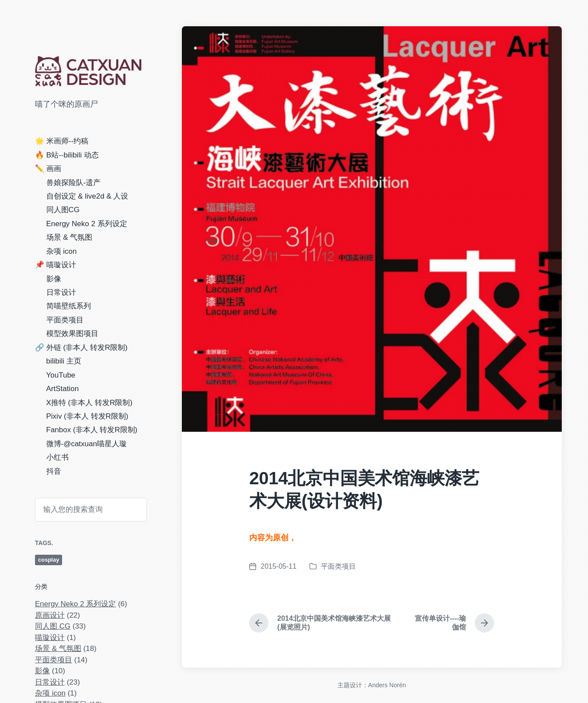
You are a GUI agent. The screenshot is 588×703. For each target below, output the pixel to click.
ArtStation (63, 389)
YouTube (61, 375)
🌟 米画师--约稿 (62, 141)
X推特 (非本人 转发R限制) (89, 403)
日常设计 (61, 292)
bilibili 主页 (64, 361)
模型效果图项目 (72, 334)
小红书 (57, 457)
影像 (54, 279)
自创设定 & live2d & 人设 (87, 196)
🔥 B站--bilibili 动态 (67, 155)
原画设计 (50, 615)
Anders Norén (387, 685)
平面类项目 (65, 320)
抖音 (54, 471)
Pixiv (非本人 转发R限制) (87, 416)
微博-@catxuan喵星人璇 (87, 444)
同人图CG (63, 210)
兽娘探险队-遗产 (74, 183)
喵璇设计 (50, 638)
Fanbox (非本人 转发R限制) (92, 430)
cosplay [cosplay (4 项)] (49, 560)
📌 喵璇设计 (56, 265)
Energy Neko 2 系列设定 (87, 224)
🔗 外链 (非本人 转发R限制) (81, 348)
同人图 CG (53, 626)
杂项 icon (62, 251)
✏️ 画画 (48, 169)
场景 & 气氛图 (70, 237)
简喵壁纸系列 (69, 306)
